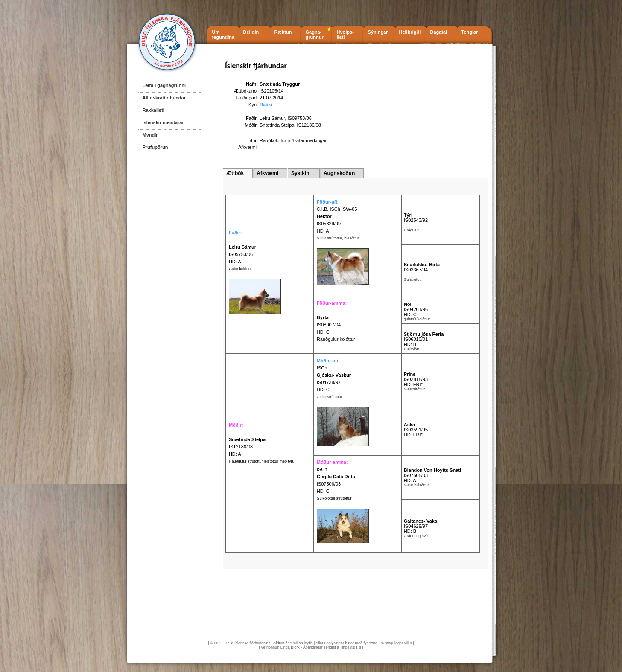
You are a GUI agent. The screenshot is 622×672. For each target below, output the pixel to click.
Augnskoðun (339, 173)
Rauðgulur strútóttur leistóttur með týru (262, 461)
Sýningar (378, 32)
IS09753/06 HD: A (242, 254)
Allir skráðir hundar (164, 98)
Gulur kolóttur (240, 269)
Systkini (301, 173)
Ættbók (235, 173)
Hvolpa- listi (345, 35)
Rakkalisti (153, 110)
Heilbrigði (410, 32)
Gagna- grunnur (315, 35)
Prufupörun (155, 147)
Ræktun (283, 32)
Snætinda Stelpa (277, 125)
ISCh (322, 368)
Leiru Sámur (272, 118)
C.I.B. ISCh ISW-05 (337, 209)
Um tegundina (223, 35)
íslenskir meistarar (163, 122)
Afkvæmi (267, 173)
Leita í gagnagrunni (164, 85)
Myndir (150, 135)
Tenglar (470, 32)
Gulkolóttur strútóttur (334, 498)
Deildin (251, 32)
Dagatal (439, 32)
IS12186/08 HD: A (247, 447)
